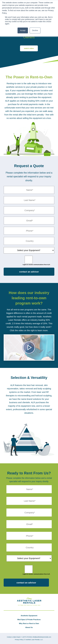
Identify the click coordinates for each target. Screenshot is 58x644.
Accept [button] (23, 30)
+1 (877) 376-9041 (27, 637)
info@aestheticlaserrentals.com (42, 637)
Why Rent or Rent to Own (29, 623)
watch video (29, 48)
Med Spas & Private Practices (29, 620)
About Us (29, 627)
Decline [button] (35, 30)
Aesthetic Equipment (29, 616)
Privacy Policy (19, 640)
